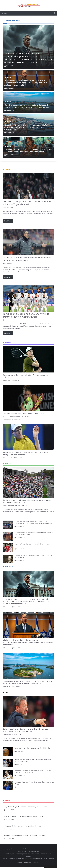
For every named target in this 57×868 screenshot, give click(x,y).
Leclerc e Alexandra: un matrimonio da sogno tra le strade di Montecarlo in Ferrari (32, 545)
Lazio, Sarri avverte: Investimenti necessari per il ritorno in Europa (27, 259)
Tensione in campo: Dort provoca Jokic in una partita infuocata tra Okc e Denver (33, 772)
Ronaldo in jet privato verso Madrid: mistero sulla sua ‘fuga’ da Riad (28, 203)
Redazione (7, 380)
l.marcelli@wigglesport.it (11, 506)
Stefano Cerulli (8, 458)
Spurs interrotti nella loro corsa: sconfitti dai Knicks (32, 748)
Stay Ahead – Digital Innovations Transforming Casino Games (25, 807)
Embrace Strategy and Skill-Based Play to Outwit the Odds (24, 836)
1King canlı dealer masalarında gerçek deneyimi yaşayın (23, 826)
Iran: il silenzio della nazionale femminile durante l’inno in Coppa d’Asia (26, 315)
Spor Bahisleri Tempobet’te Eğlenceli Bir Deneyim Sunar (24, 816)
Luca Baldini (8, 419)
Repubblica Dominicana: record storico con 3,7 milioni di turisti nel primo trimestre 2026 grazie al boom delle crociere (28, 127)
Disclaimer (19, 863)
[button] (55, 13)
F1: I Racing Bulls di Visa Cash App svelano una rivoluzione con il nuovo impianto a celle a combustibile (34, 522)
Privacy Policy (27, 863)
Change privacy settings (50, 866)
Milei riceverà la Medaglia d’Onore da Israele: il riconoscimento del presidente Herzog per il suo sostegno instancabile (26, 83)
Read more (8, 221)
